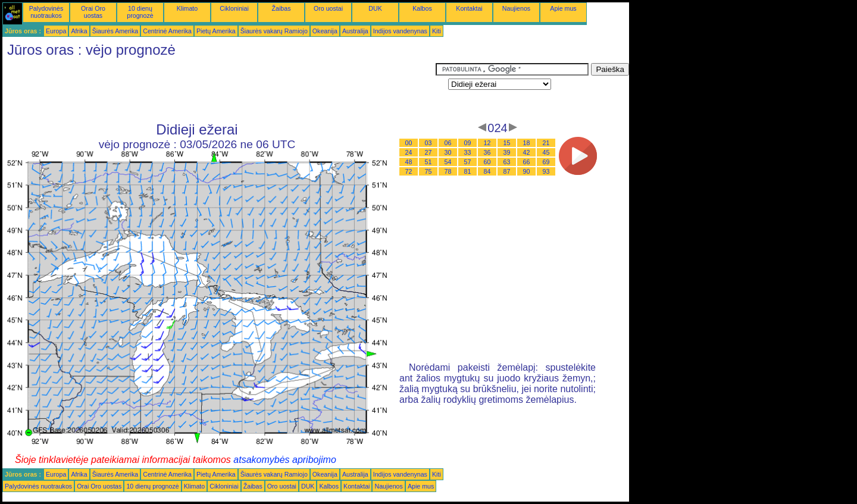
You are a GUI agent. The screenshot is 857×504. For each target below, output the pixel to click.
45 (546, 152)
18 (527, 143)
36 (487, 152)
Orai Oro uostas (93, 12)
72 (409, 171)
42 (527, 152)
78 (448, 171)
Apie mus (563, 8)
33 (468, 152)
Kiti (437, 31)
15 (507, 143)
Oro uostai (328, 8)
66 (527, 162)
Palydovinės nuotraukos (46, 12)
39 (507, 152)
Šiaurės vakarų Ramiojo (274, 31)
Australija (355, 31)
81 (468, 171)
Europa (56, 31)
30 (448, 152)
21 (546, 143)
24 (409, 152)
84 (487, 171)
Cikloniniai (234, 8)
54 (448, 162)
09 (468, 143)
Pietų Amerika (216, 31)
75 (428, 171)
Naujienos (516, 8)
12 (487, 143)
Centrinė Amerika (167, 31)
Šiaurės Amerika (115, 31)
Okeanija (325, 31)
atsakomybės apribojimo (285, 460)
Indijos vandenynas (400, 31)
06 (448, 143)
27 (428, 152)
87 (507, 171)
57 (468, 162)
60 (487, 162)
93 (546, 171)
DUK (375, 8)
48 (409, 162)
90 (527, 171)
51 (428, 162)
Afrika (79, 31)
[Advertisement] (219, 90)
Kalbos (422, 8)
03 (428, 143)
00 (409, 143)
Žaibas (282, 8)
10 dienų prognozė (140, 12)
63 (507, 162)
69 (546, 162)
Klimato (187, 8)
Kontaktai (469, 8)
